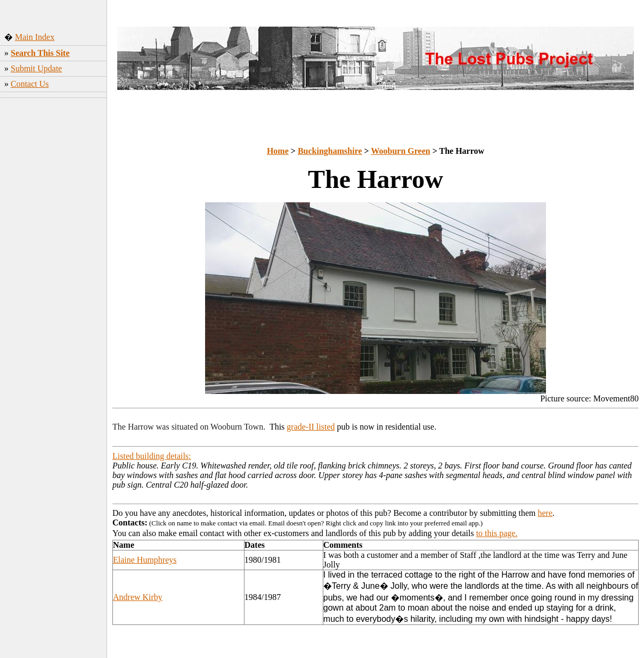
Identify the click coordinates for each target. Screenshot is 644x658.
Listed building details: (152, 456)
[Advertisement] (54, 260)
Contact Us (30, 84)
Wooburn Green (400, 151)
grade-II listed (311, 427)
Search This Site (40, 53)
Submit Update (36, 68)
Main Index (35, 37)
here (545, 513)
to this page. (497, 533)
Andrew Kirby (138, 597)
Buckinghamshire (330, 151)
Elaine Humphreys (145, 560)
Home (278, 151)
